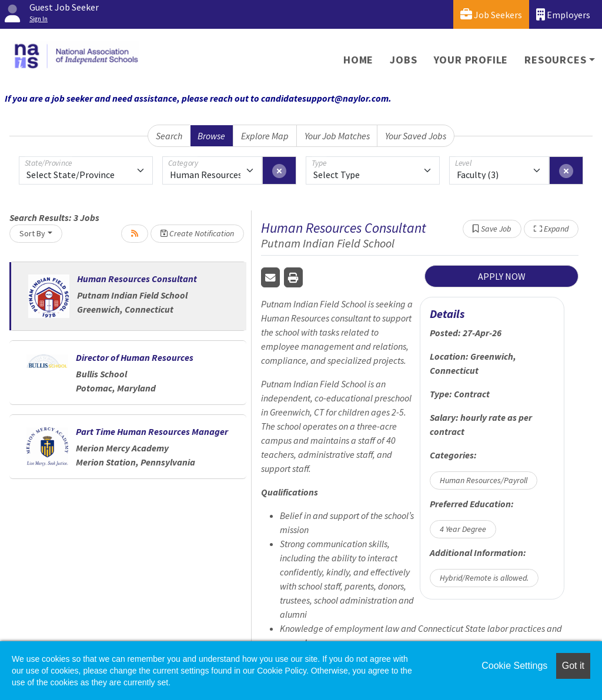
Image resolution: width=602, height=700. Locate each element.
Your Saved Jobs (416, 136)
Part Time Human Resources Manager (152, 431)
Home (358, 60)
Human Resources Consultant (137, 279)
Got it (573, 666)
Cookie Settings (514, 666)
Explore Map (265, 136)
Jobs (403, 60)
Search (169, 136)
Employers (563, 14)
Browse (211, 136)
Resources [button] (555, 60)
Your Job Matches (337, 136)
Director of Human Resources (135, 357)
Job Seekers (491, 14)
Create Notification (197, 233)
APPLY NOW (502, 276)
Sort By (32, 233)
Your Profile (471, 60)
